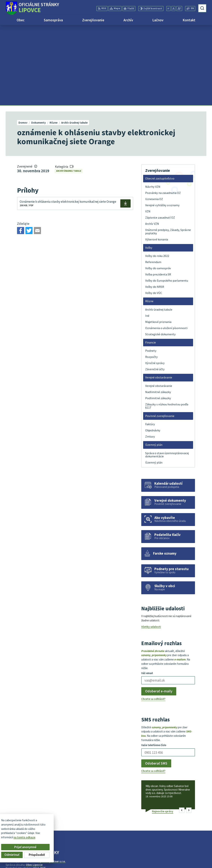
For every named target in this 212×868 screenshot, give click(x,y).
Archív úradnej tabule (69, 91)
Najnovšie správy (163, 731)
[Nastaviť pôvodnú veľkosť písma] (173, 9)
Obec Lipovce (34, 785)
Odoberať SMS (156, 683)
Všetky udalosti (151, 547)
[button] (182, 730)
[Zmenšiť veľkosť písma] (169, 9)
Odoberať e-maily (159, 611)
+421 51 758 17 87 (195, 856)
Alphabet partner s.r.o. (52, 781)
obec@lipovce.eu (195, 860)
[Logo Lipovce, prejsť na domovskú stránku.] (32, 8)
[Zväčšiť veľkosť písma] (179, 9)
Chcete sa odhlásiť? (153, 619)
